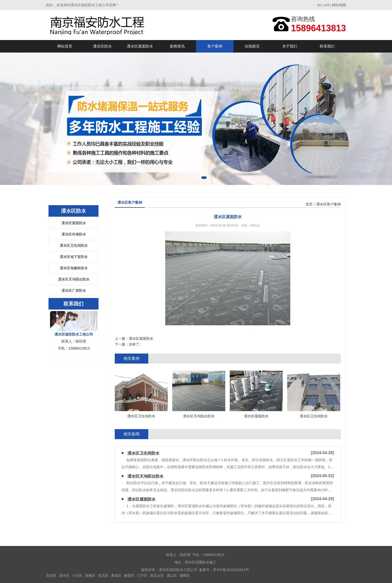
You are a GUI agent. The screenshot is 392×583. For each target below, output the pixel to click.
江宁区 (142, 575)
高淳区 (51, 575)
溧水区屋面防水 (140, 46)
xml (326, 5)
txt (319, 5)
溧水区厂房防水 (74, 290)
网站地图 (339, 5)
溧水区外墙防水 (74, 234)
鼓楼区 (90, 575)
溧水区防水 (102, 46)
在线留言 (252, 46)
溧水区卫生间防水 (74, 245)
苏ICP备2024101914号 (231, 570)
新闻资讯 (177, 46)
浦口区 (172, 575)
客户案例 (215, 46)
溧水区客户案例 (328, 204)
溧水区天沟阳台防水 (74, 279)
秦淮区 (116, 575)
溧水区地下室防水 (74, 257)
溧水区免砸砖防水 (74, 268)
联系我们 (327, 46)
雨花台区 (157, 575)
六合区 (77, 575)
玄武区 (103, 575)
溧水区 (64, 575)
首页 (309, 204)
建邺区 (185, 575)
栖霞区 (129, 575)
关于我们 (290, 46)
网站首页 (65, 46)
